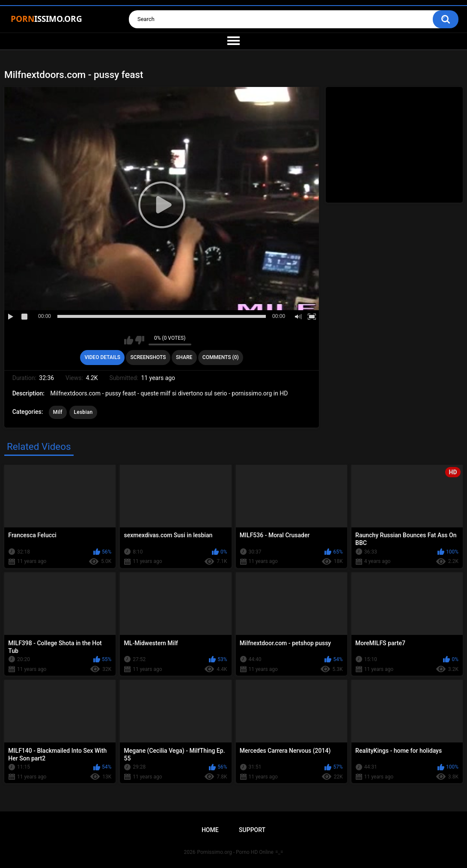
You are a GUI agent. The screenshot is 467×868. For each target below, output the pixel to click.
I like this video (129, 340)
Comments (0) (221, 357)
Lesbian (83, 412)
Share (184, 357)
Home (210, 830)
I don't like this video (140, 340)
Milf (58, 412)
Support (252, 830)
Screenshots (148, 357)
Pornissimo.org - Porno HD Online (235, 852)
